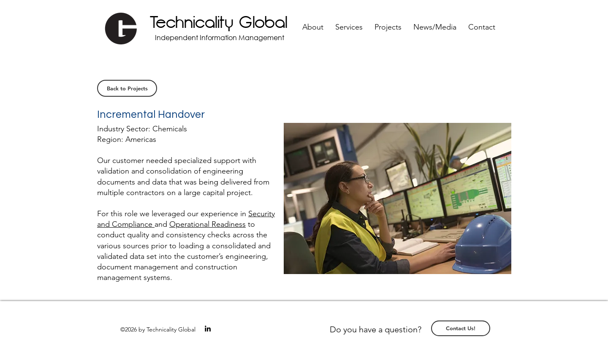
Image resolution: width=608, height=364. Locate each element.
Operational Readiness (208, 224)
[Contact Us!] (461, 328)
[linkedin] (208, 329)
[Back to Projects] (127, 88)
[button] (313, 27)
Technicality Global (219, 23)
